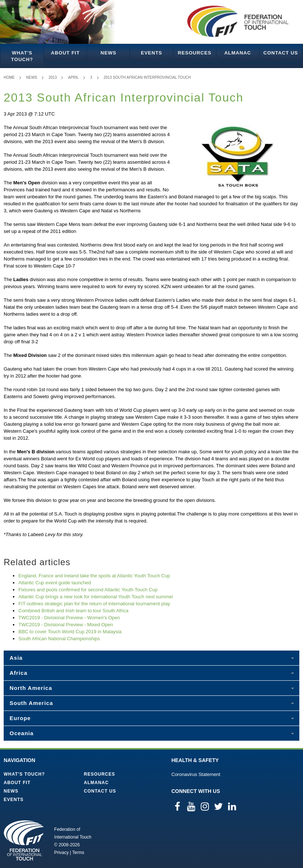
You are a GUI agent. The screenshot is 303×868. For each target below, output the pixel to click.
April (73, 77)
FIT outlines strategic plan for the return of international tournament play (94, 604)
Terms (78, 853)
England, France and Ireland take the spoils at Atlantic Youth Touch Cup (94, 576)
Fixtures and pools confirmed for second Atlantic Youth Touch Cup (88, 590)
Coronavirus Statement (196, 774)
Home (9, 77)
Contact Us (281, 53)
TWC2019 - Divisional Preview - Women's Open (69, 618)
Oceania (22, 733)
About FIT (65, 53)
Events (151, 53)
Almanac (238, 53)
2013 (53, 77)
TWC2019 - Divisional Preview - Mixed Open (66, 625)
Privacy (61, 853)
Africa (19, 673)
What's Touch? (22, 56)
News (108, 53)
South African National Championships (59, 639)
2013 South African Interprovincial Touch (147, 77)
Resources (194, 53)
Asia (16, 658)
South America (31, 703)
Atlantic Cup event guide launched (55, 583)
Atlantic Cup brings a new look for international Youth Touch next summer (96, 597)
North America (31, 688)
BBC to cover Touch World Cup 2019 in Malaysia (70, 632)
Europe (20, 718)
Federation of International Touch (24, 840)
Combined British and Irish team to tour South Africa (73, 611)
